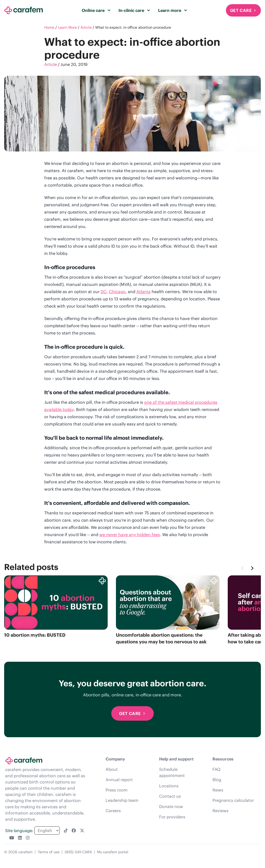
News (218, 790)
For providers (172, 817)
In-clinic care (134, 10)
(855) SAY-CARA (78, 852)
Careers (113, 811)
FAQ (216, 769)
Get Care (243, 10)
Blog (217, 780)
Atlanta (143, 292)
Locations (169, 786)
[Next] (252, 568)
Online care (96, 10)
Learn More (67, 27)
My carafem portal (113, 852)
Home (49, 27)
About (112, 769)
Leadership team (122, 800)
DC (104, 292)
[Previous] (243, 568)
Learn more (172, 10)
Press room (117, 790)
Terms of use (49, 852)
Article (86, 27)
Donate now (171, 806)
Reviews (220, 811)
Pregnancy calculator (233, 800)
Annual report (119, 780)
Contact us (170, 796)
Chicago (117, 292)
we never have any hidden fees (130, 535)
